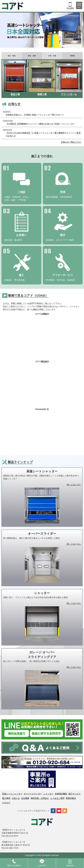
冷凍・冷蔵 (52, 56)
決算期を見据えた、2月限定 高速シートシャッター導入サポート (35, 115)
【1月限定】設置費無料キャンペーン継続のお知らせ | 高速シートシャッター (40, 124)
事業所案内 (71, 798)
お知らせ (16, 798)
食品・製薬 (12, 56)
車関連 (72, 56)
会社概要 (25, 798)
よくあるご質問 (57, 798)
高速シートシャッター (12, 794)
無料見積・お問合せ (40, 798)
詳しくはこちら (74, 485)
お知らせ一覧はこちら (71, 142)
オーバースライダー (33, 794)
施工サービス (74, 794)
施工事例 (6, 798)
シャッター (48, 794)
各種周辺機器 (61, 794)
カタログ (6, 803)
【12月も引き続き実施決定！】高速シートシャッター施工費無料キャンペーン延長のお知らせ (43, 134)
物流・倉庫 (32, 56)
